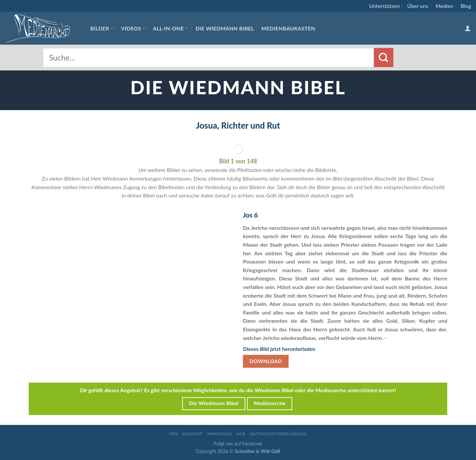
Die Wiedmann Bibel (225, 28)
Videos (133, 28)
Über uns (418, 6)
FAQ (174, 434)
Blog (466, 6)
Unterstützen (384, 6)
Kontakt (192, 434)
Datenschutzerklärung (278, 434)
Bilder (102, 28)
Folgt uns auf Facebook (238, 444)
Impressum (219, 434)
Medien (444, 6)
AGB (241, 434)
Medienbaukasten (288, 28)
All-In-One (171, 28)
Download (266, 361)
